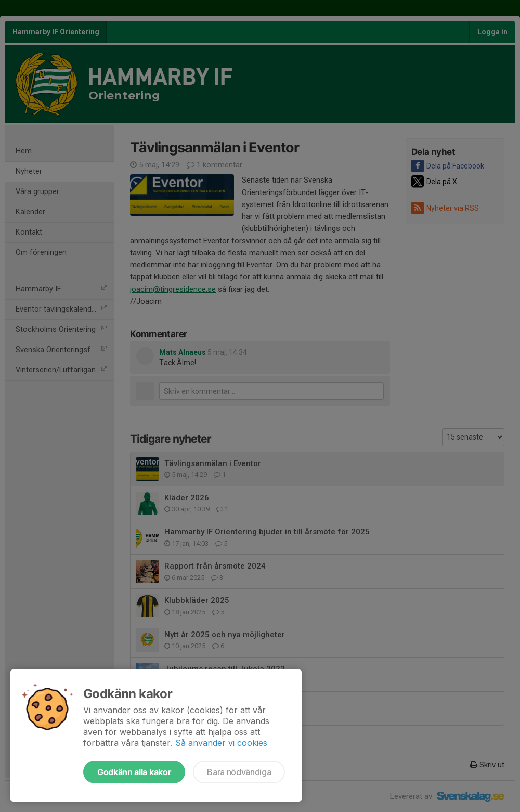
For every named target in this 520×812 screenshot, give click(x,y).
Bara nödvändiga (239, 772)
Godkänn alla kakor (134, 772)
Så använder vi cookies (221, 743)
